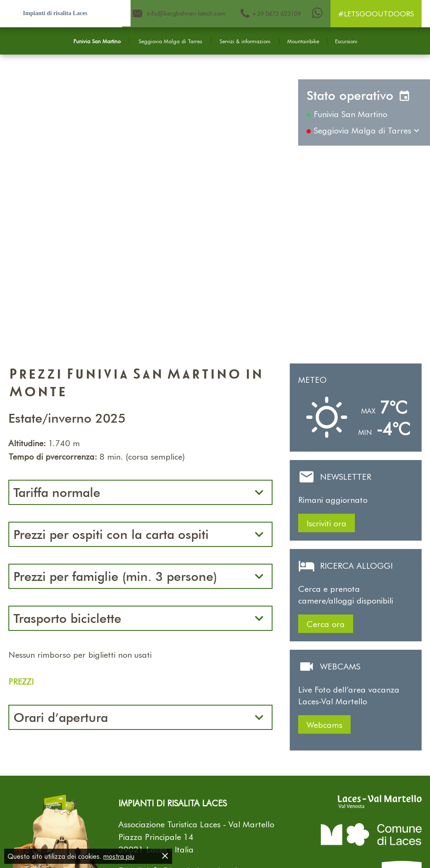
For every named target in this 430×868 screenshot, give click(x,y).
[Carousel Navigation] (215, 204)
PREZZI (21, 681)
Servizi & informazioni (245, 41)
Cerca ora (326, 624)
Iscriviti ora (326, 523)
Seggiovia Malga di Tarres (170, 41)
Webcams (324, 724)
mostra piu (119, 856)
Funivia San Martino (97, 41)
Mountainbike (303, 41)
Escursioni (346, 41)
